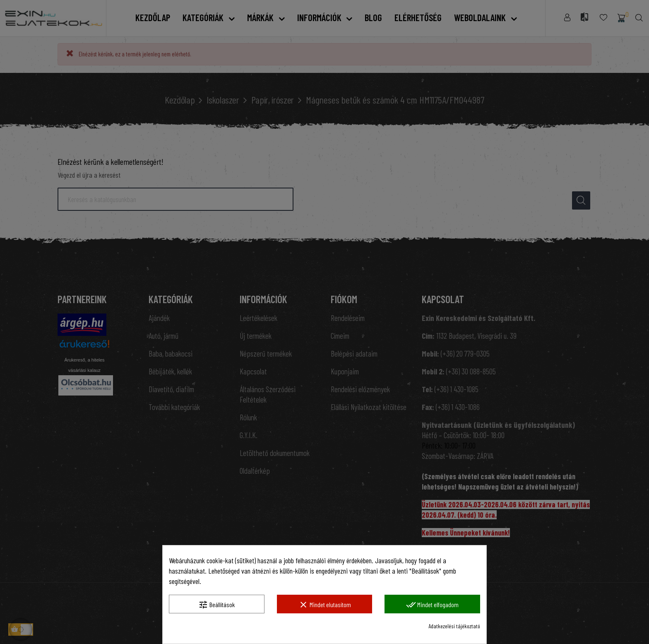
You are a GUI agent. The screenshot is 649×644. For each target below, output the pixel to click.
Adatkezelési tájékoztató (454, 626)
